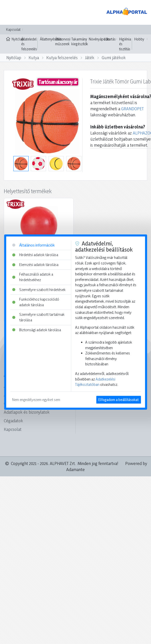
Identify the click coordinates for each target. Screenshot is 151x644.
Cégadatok (13, 421)
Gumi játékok (114, 58)
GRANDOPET (132, 109)
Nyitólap (13, 39)
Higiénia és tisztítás (125, 44)
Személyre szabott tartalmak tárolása (38, 317)
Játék (90, 58)
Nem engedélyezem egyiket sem (36, 400)
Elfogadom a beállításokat (118, 400)
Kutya (34, 58)
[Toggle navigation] (11, 12)
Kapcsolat (13, 29)
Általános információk (33, 245)
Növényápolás (99, 39)
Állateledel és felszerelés (29, 44)
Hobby (139, 39)
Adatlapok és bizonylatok (27, 412)
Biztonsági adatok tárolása (37, 330)
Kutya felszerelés (62, 58)
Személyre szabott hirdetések (39, 290)
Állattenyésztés (51, 39)
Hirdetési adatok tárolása (35, 255)
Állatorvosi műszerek (63, 42)
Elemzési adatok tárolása (35, 265)
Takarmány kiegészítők (80, 42)
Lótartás (110, 39)
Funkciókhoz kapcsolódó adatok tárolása (36, 302)
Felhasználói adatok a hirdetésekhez (33, 277)
